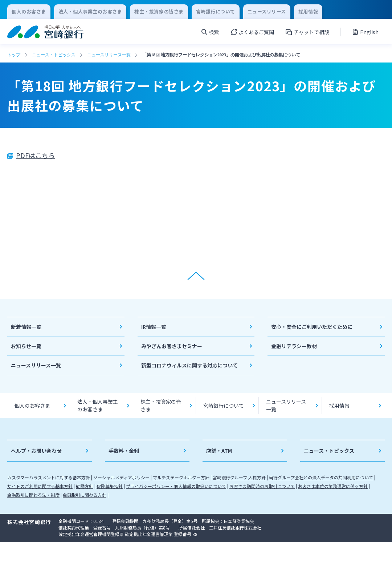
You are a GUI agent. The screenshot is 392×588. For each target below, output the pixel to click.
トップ (14, 55)
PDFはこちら (35, 155)
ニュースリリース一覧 (109, 55)
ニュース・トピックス (54, 55)
